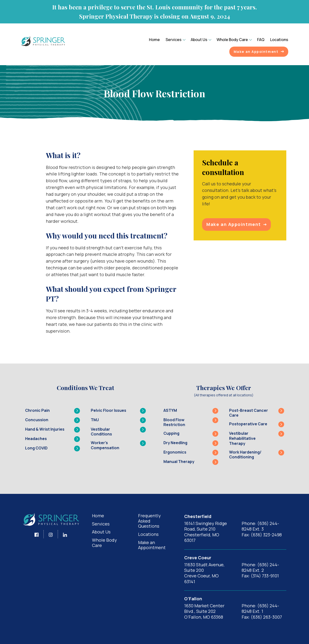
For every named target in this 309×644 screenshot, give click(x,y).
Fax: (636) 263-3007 (262, 617)
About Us (199, 40)
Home (154, 40)
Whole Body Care (232, 40)
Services (174, 40)
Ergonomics (191, 453)
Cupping (191, 434)
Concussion (53, 420)
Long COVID (53, 448)
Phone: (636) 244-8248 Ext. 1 (260, 608)
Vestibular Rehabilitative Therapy (257, 438)
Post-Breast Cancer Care (257, 413)
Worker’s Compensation (118, 445)
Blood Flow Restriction (191, 422)
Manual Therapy (191, 462)
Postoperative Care (257, 424)
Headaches (53, 439)
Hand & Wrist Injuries (53, 430)
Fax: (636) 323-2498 (262, 535)
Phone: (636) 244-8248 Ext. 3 (260, 526)
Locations (279, 40)
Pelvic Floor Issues (118, 411)
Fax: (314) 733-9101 (260, 576)
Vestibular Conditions (118, 432)
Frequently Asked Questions (149, 521)
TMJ (118, 420)
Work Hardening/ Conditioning (257, 455)
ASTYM (191, 411)
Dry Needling (191, 443)
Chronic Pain (53, 411)
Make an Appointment (259, 52)
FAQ (261, 40)
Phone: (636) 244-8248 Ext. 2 (260, 567)
